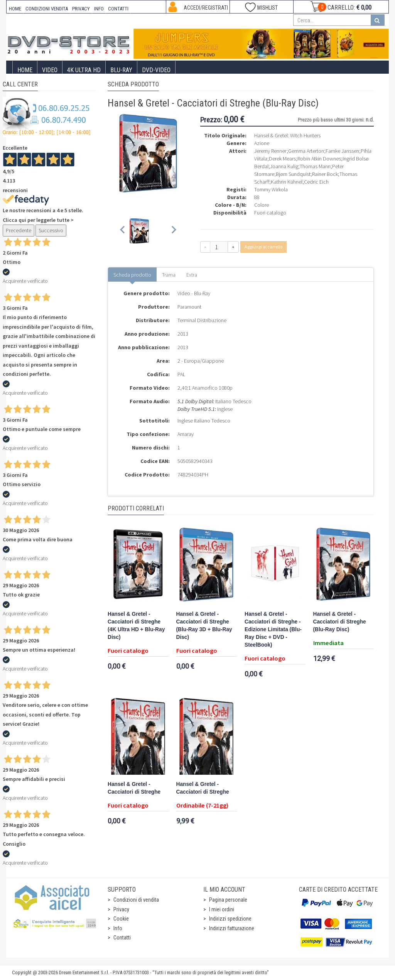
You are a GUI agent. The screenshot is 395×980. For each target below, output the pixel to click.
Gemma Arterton (306, 151)
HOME (15, 9)
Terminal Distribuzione (202, 320)
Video (50, 70)
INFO (99, 9)
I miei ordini (222, 909)
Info (118, 928)
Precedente (19, 230)
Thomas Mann (315, 166)
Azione (262, 143)
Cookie (121, 919)
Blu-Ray (121, 70)
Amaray (186, 434)
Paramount (189, 307)
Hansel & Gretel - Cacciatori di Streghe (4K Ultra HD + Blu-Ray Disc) (136, 626)
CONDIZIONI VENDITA (47, 9)
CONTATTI (118, 9)
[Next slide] (173, 231)
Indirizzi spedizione (230, 919)
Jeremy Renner (270, 151)
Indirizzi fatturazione (232, 928)
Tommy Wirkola (271, 189)
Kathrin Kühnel (287, 182)
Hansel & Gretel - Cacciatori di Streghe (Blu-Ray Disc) (340, 622)
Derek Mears (282, 159)
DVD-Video (156, 70)
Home (25, 70)
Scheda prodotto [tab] (132, 275)
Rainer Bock (325, 174)
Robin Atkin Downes (319, 159)
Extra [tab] (192, 275)
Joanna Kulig (284, 166)
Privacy (121, 909)
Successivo (51, 230)
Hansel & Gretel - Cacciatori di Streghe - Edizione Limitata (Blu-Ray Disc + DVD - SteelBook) (273, 629)
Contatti (122, 938)
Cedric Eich (316, 182)
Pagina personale (228, 900)
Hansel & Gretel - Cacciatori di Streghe (134, 788)
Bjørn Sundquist (293, 174)
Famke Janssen (342, 151)
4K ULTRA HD (84, 70)
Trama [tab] (169, 275)
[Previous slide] (123, 231)
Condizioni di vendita (136, 900)
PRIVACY (81, 9)
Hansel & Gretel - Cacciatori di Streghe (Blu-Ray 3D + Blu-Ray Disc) (204, 626)
